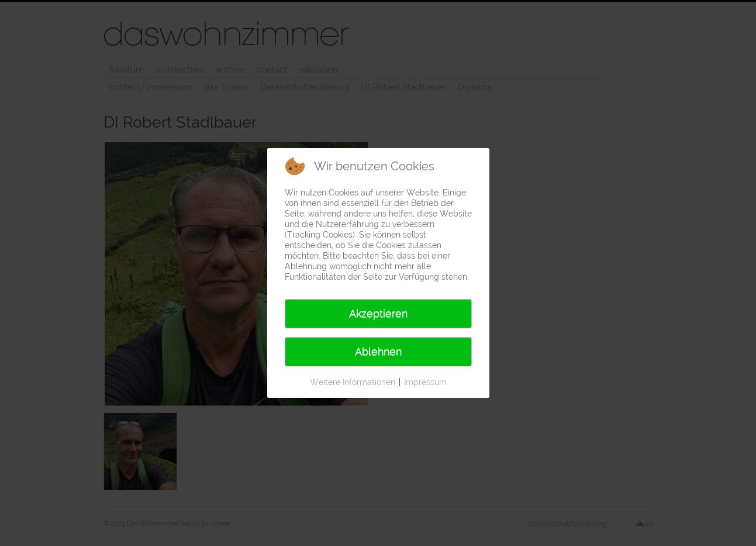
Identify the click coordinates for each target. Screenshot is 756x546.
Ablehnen (378, 351)
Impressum (425, 382)
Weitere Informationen (353, 382)
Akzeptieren (378, 313)
